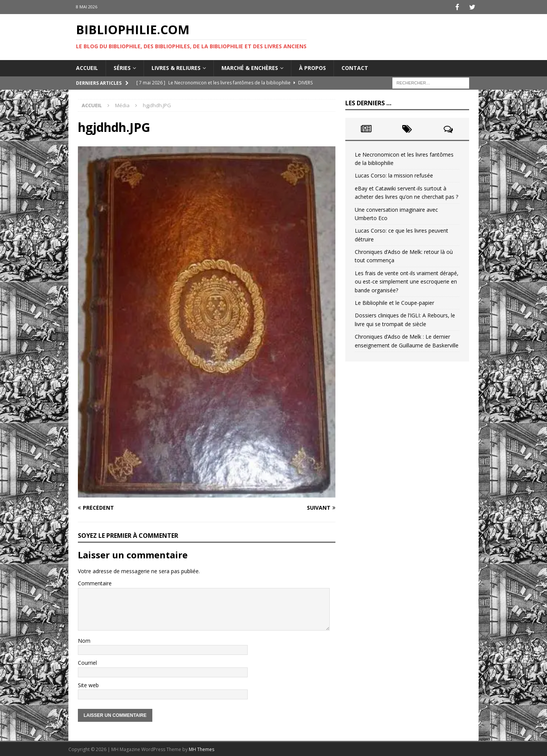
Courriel (87, 662)
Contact (355, 67)
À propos (312, 67)
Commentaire (95, 582)
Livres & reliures (176, 67)
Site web (88, 684)
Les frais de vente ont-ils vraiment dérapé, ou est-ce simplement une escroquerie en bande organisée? (407, 281)
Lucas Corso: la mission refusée (394, 175)
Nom (84, 640)
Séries (122, 67)
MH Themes (202, 749)
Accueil (87, 67)
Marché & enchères (250, 67)
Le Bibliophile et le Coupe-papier (394, 302)
